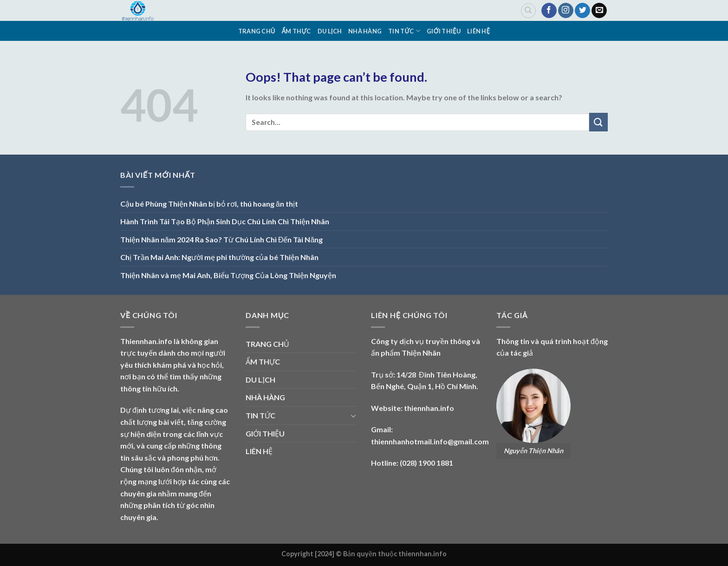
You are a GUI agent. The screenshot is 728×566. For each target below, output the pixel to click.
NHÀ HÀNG (365, 31)
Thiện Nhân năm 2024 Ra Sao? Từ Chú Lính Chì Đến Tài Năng (221, 239)
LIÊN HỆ (478, 31)
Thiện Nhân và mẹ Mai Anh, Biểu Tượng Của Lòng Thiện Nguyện (228, 275)
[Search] (528, 11)
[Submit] (598, 122)
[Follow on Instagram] (566, 11)
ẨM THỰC (296, 31)
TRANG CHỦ (257, 31)
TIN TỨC (404, 31)
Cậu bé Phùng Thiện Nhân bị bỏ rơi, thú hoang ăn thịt (209, 204)
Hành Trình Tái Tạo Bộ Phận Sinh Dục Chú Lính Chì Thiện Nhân (225, 221)
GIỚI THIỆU (444, 31)
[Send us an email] (599, 11)
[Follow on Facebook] (549, 11)
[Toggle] (353, 416)
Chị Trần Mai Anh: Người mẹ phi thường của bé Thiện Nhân (219, 257)
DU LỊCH (330, 31)
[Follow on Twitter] (582, 11)
